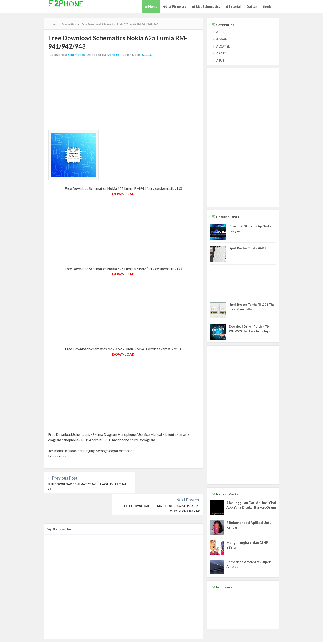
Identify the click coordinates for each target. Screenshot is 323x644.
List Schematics (206, 7)
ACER (220, 32)
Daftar (252, 7)
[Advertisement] (123, 94)
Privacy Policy (312, 636)
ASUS (220, 60)
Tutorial (233, 7)
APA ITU (222, 53)
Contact (282, 636)
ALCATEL (223, 46)
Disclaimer (295, 636)
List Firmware (175, 7)
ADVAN (222, 39)
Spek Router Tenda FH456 (248, 248)
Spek (267, 7)
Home (151, 7)
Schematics (76, 55)
